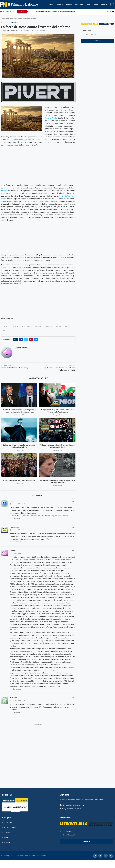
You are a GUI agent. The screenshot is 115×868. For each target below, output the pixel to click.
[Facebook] (105, 12)
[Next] (32, 12)
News (51, 4)
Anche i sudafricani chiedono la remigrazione (19, 480)
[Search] (114, 4)
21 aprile (5, 327)
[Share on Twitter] (26, 340)
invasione (49, 327)
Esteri (88, 4)
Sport (96, 4)
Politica (69, 4)
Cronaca (60, 4)
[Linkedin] (113, 12)
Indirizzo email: (97, 33)
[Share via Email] (36, 340)
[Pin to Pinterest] (31, 340)
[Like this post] (16, 340)
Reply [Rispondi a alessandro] (74, 527)
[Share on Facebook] (21, 340)
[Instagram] (110, 12)
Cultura (104, 4)
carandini (15, 327)
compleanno (27, 327)
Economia (79, 4)
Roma (66, 327)
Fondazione (38, 327)
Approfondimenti (10, 827)
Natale (59, 327)
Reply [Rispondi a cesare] (74, 551)
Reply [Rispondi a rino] (74, 501)
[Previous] (30, 12)
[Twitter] (108, 12)
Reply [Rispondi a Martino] (74, 698)
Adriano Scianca (14, 30)
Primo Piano (9, 822)
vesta (4, 330)
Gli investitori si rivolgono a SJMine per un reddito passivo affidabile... (55, 12)
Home (3, 19)
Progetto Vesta (51, 118)
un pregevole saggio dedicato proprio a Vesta (29, 140)
